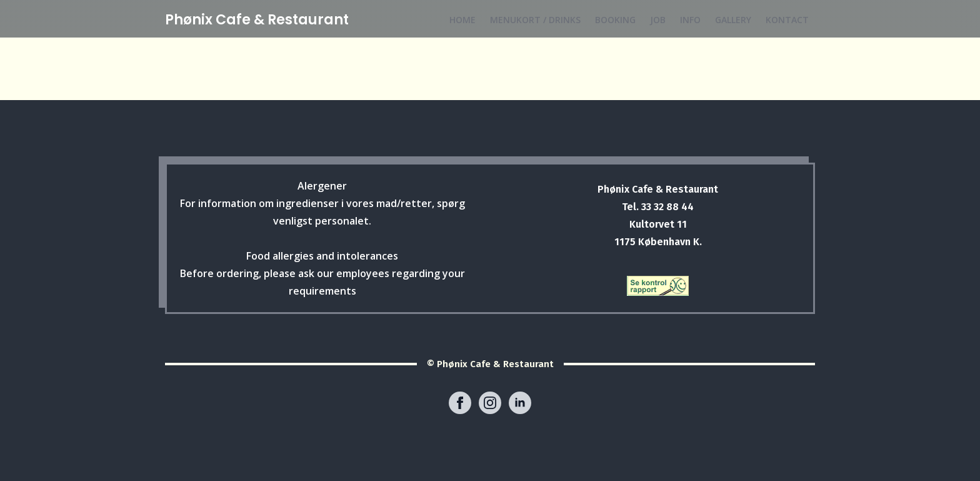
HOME (462, 20)
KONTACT (787, 20)
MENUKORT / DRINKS (535, 20)
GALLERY (733, 20)
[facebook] (460, 403)
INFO (690, 20)
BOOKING (615, 20)
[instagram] (490, 403)
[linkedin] (520, 403)
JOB (658, 20)
